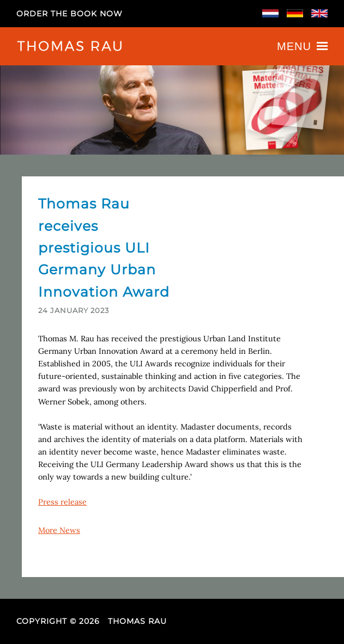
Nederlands (270, 13)
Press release (62, 502)
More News (59, 530)
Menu (302, 46)
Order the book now (70, 14)
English (319, 13)
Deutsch (295, 13)
